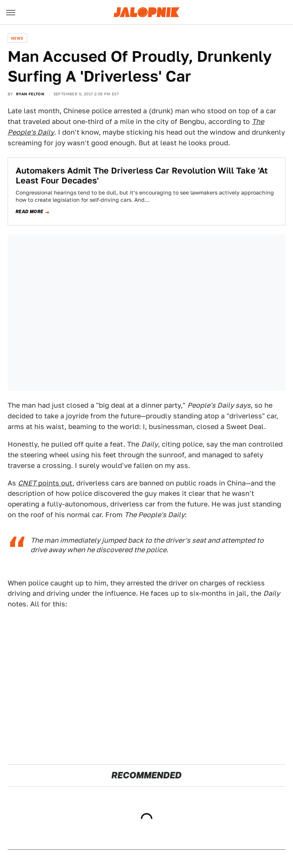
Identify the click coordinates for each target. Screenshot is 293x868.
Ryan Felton (30, 94)
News (17, 38)
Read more (30, 212)
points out (45, 483)
